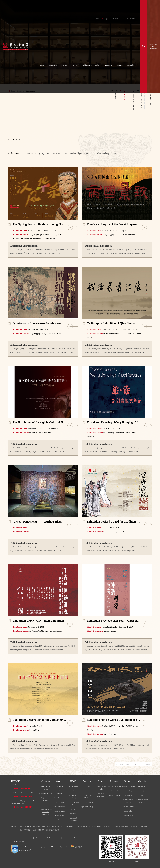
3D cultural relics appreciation (101, 795)
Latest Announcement (73, 786)
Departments (87, 791)
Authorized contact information (142, 801)
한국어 (124, 19)
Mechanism (53, 65)
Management (46, 805)
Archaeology (128, 791)
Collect (97, 65)
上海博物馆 (37, 830)
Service (64, 65)
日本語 (115, 19)
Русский (133, 19)
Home (42, 65)
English (107, 19)
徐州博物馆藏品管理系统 (51, 830)
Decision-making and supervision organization (46, 812)
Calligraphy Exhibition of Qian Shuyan (111, 323)
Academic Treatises (128, 807)
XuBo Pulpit (114, 791)
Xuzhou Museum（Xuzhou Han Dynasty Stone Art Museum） (39, 847)
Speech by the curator (46, 788)
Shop (142, 795)
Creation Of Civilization (73, 819)
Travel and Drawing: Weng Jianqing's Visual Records (120, 422)
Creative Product (142, 786)
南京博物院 (27, 830)
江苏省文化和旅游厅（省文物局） (63, 827)
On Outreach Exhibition (87, 797)
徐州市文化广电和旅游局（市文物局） (90, 827)
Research (120, 65)
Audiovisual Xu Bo (114, 795)
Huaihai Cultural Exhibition (128, 801)
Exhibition (86, 65)
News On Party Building (73, 797)
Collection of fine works (101, 788)
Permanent (87, 786)
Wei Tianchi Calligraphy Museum (79, 153)
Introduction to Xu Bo (46, 793)
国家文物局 (46, 827)
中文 (98, 19)
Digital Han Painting (87, 807)
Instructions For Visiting (59, 792)
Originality (131, 65)
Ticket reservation (59, 798)
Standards (73, 809)
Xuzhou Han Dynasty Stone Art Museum (44, 153)
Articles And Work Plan (73, 804)
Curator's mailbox (59, 820)
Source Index (128, 811)
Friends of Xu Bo (59, 811)
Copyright (142, 791)
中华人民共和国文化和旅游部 (30, 827)
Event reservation (59, 802)
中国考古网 (108, 827)
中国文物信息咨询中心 (122, 827)
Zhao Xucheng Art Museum (109, 153)
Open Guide (59, 786)
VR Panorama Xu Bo (87, 802)
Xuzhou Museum (15, 153)
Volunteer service (59, 807)
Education (109, 65)
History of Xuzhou (128, 815)
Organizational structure (46, 799)
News (75, 65)
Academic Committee (128, 786)
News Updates (73, 791)
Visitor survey (59, 815)
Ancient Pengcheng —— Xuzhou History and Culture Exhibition (53, 522)
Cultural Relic (128, 795)
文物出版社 (135, 827)
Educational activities (114, 786)
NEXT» (148, 764)
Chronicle (73, 814)
